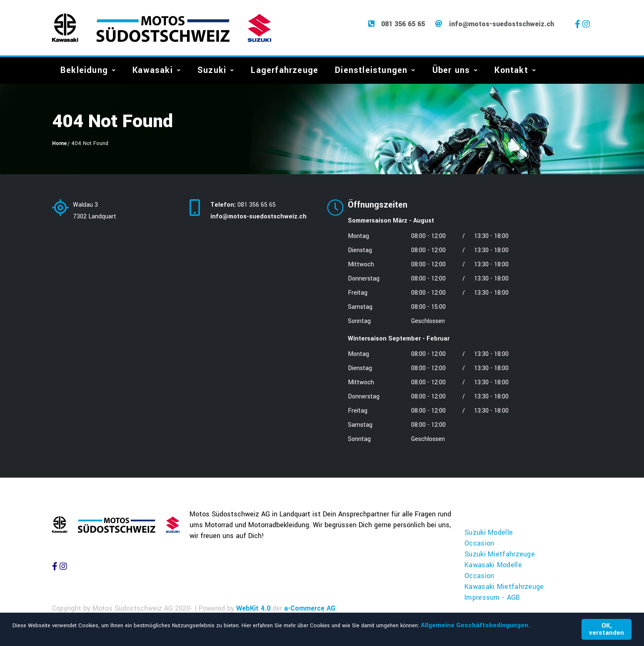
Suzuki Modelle (489, 533)
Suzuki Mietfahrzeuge (500, 555)
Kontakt (511, 71)
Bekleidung (84, 71)
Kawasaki (153, 71)
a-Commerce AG (310, 609)
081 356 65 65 (403, 25)
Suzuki (212, 71)
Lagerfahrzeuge (285, 71)
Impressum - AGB (492, 598)
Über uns (451, 71)
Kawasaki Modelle (493, 566)
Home (59, 144)
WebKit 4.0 (253, 609)
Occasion (479, 544)
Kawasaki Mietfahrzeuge (504, 587)
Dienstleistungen (371, 71)
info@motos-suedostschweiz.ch (502, 25)
